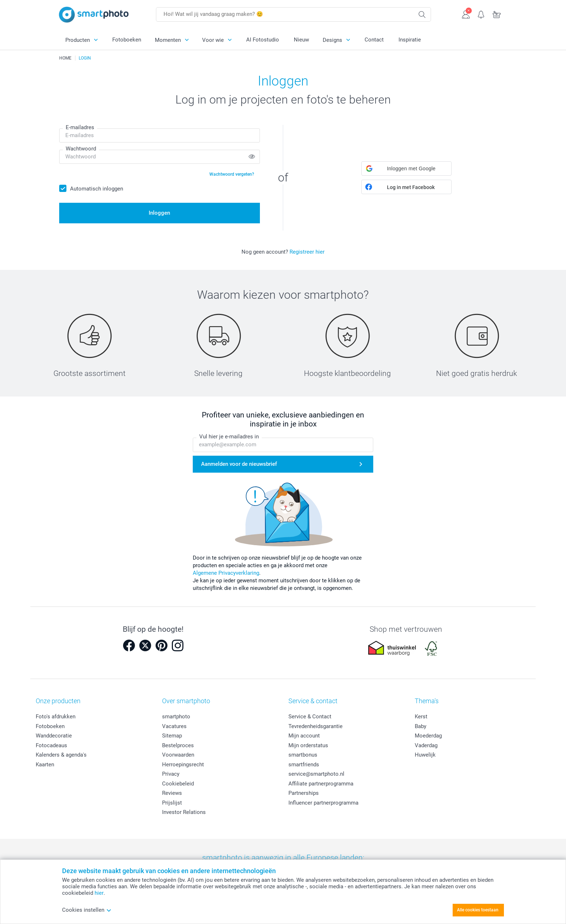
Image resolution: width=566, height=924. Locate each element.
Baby (421, 726)
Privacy (171, 774)
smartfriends (304, 765)
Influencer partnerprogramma (323, 803)
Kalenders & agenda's (61, 755)
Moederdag (428, 736)
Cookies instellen (87, 910)
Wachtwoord (81, 149)
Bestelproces (178, 745)
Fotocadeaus (51, 745)
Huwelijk (425, 755)
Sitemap (172, 736)
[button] (406, 168)
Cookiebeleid (178, 784)
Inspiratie (410, 40)
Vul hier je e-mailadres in (229, 437)
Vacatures (174, 726)
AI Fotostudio (263, 40)
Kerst (421, 717)
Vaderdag (426, 745)
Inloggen (159, 213)
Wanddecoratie (54, 736)
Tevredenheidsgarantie (315, 726)
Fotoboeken (127, 40)
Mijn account (304, 736)
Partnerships (304, 793)
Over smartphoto (186, 701)
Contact (374, 40)
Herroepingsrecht (183, 765)
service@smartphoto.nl (316, 774)
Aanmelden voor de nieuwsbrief (239, 464)
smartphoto (176, 717)
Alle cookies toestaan (478, 910)
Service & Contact (310, 717)
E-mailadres (80, 127)
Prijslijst (172, 803)
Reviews (172, 793)
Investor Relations (184, 812)
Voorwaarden (178, 755)
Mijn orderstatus (308, 745)
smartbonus (303, 755)
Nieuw (301, 40)
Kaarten (45, 765)
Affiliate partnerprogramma (321, 784)
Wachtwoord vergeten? (232, 174)
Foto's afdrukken (56, 717)
